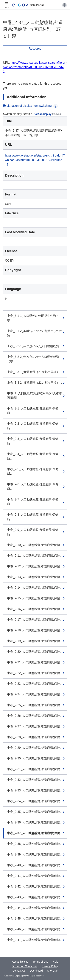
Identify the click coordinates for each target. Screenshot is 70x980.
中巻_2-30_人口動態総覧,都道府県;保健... (35, 758)
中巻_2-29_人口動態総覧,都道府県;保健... (35, 748)
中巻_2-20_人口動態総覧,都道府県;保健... (35, 652)
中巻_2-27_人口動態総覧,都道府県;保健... (35, 726)
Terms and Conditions (25, 966)
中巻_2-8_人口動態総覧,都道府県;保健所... (33, 517)
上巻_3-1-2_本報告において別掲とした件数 (35, 333)
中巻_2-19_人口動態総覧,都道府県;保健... (35, 641)
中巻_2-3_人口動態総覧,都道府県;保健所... (33, 441)
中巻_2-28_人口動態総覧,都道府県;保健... (35, 737)
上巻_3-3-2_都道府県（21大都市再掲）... (35, 383)
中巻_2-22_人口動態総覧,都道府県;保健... (35, 673)
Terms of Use (41, 962)
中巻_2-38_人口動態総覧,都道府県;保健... (35, 844)
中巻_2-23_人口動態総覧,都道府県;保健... (35, 684)
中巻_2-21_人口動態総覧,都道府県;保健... (35, 662)
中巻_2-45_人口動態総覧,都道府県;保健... (35, 918)
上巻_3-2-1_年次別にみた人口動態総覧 (33, 346)
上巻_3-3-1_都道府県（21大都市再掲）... (35, 372)
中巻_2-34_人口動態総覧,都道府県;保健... (35, 801)
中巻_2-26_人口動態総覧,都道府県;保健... (35, 716)
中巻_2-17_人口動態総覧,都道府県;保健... (35, 620)
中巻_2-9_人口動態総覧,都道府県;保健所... (33, 532)
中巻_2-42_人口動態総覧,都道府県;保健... (35, 886)
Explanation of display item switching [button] (30, 106)
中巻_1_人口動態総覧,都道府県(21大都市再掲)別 (35, 396)
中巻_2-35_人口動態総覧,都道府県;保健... (35, 812)
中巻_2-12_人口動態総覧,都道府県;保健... (35, 566)
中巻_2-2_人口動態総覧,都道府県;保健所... (33, 426)
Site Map (52, 971)
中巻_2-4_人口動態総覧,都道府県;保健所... (33, 456)
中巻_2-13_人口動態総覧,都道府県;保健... (35, 577)
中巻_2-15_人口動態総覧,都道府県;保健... (35, 598)
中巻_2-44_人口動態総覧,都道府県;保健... (35, 908)
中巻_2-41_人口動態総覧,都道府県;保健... (35, 876)
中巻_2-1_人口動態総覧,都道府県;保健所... (33, 411)
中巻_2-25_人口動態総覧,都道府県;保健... (35, 705)
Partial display (43, 114)
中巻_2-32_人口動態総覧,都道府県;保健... (35, 780)
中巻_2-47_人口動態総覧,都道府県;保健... (35, 940)
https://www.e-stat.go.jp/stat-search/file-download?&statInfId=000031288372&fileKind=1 (34, 67)
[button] (64, 5)
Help (55, 962)
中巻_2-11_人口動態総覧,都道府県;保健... (35, 556)
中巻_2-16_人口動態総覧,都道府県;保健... (35, 609)
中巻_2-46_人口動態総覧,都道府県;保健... (35, 929)
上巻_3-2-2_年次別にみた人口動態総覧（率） (33, 359)
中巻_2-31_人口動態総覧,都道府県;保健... (35, 769)
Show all (57, 114)
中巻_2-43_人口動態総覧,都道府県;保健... (35, 897)
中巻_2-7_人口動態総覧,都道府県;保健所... (33, 502)
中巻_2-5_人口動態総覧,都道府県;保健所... (33, 471)
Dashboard (36, 971)
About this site (20, 962)
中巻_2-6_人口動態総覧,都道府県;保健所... (33, 487)
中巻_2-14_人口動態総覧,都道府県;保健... (35, 588)
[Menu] (7, 5)
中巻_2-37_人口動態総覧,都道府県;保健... (35, 833)
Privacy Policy (50, 966)
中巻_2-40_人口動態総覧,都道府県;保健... (35, 865)
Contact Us (19, 971)
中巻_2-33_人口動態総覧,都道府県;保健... (35, 790)
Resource (35, 49)
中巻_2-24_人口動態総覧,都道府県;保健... (35, 694)
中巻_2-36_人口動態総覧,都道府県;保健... (35, 822)
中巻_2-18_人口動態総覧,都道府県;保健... (35, 630)
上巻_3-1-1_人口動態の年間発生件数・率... (33, 318)
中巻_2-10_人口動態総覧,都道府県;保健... (35, 545)
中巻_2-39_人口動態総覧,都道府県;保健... (35, 854)
